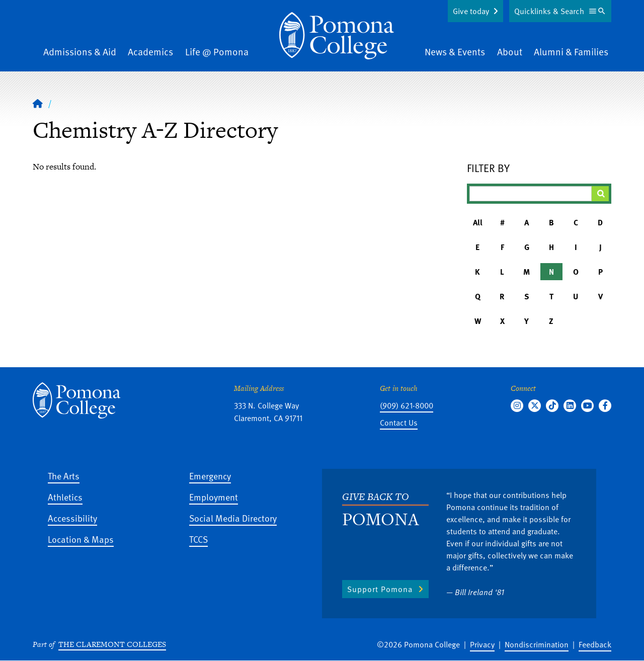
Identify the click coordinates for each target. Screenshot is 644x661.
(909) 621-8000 (407, 405)
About (510, 52)
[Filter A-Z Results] (531, 194)
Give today (471, 11)
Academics (150, 52)
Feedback (595, 644)
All (478, 222)
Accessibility (72, 518)
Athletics (65, 497)
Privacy (482, 644)
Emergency (210, 476)
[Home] (337, 36)
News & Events (455, 52)
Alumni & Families (571, 52)
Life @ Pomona (217, 52)
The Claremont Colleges (112, 644)
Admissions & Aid (80, 52)
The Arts (64, 476)
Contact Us (399, 423)
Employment (214, 497)
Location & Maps (81, 539)
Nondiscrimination (537, 644)
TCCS (198, 539)
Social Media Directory (233, 518)
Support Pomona (380, 589)
